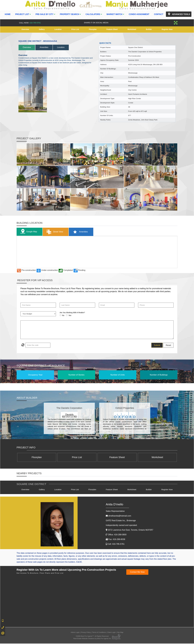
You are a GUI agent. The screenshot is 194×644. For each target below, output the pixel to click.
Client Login (111, 633)
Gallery (42, 29)
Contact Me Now (137, 572)
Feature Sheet (112, 29)
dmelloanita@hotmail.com (120, 516)
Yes (70, 315)
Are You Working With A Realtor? (72, 313)
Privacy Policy (86, 633)
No (63, 315)
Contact (159, 14)
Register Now (167, 29)
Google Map (29, 232)
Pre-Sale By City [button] (45, 14)
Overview (25, 29)
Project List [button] (23, 14)
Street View (56, 232)
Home (8, 14)
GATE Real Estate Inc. (121, 521)
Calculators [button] (94, 14)
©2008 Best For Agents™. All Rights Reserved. (92, 637)
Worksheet (132, 29)
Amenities (47, 47)
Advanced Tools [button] (179, 14)
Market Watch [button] (115, 14)
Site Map (120, 633)
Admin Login (75, 633)
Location (58, 29)
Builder (149, 29)
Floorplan (93, 29)
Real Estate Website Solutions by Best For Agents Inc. (92, 639)
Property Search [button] (70, 14)
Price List (75, 29)
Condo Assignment (139, 14)
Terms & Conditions (99, 633)
